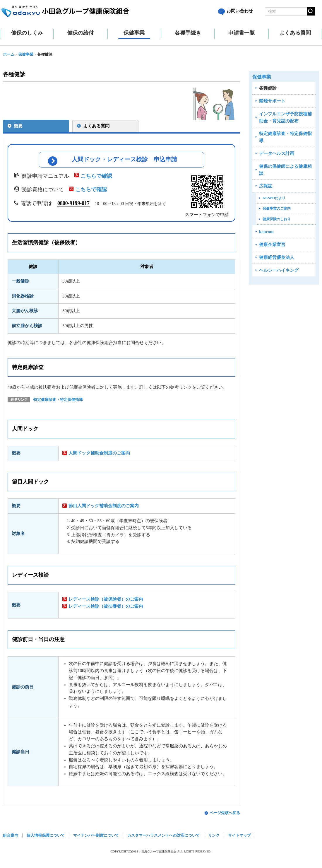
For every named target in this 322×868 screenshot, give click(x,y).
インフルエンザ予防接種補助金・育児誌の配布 (285, 117)
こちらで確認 (96, 177)
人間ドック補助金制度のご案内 (99, 454)
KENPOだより (274, 198)
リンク (214, 837)
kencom (266, 232)
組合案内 (11, 837)
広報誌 (266, 186)
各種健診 (268, 88)
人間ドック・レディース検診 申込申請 (125, 160)
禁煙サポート (272, 101)
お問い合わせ (235, 11)
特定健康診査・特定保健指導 (58, 401)
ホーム (9, 54)
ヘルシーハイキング (279, 270)
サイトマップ (239, 837)
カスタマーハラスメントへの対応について (163, 837)
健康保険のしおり (277, 219)
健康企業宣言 (272, 245)
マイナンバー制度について (96, 837)
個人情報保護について (46, 837)
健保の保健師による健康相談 (285, 170)
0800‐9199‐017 (73, 205)
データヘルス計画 (277, 153)
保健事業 (26, 54)
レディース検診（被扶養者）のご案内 (106, 608)
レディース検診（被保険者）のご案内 (106, 601)
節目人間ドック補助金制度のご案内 (104, 508)
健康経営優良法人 (277, 257)
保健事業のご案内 (277, 209)
